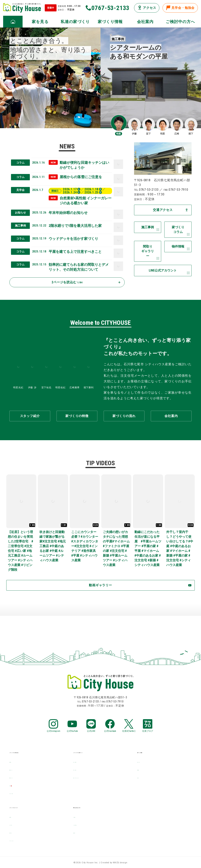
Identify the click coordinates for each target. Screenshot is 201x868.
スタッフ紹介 (19, 824)
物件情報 (144, 769)
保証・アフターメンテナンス (95, 777)
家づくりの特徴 (85, 761)
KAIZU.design (120, 863)
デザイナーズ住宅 (23, 793)
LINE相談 (80, 816)
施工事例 (16, 761)
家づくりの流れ (85, 769)
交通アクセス (19, 832)
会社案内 (16, 816)
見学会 (14, 785)
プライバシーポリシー (26, 840)
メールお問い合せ (86, 824)
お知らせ (144, 777)
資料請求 (80, 832)
